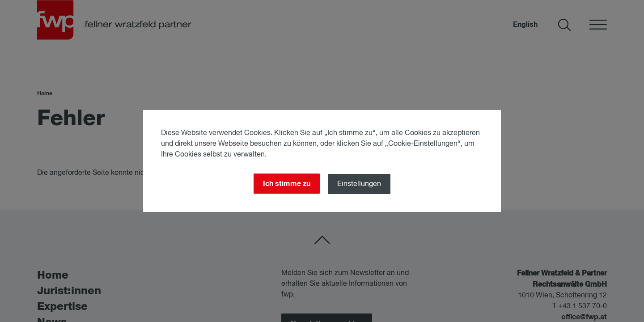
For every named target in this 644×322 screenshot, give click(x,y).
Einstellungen (359, 184)
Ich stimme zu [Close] (287, 184)
